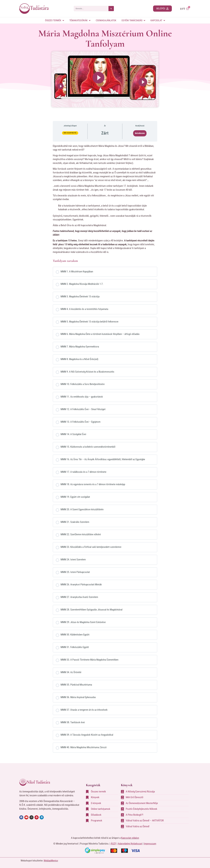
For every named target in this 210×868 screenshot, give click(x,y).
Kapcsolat (158, 20)
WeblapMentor (51, 861)
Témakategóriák (80, 20)
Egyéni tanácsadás (133, 20)
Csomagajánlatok (106, 20)
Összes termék (55, 20)
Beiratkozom (140, 133)
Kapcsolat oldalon (130, 838)
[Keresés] (111, 9)
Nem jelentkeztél (70, 133)
